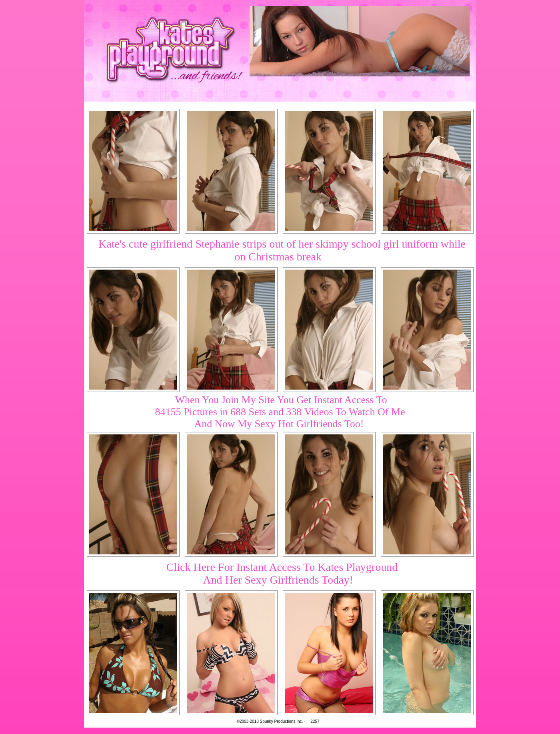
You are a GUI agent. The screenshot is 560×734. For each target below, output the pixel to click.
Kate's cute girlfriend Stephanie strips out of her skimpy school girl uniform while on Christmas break (282, 250)
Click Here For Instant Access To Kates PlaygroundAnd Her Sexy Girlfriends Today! (282, 573)
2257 (315, 721)
